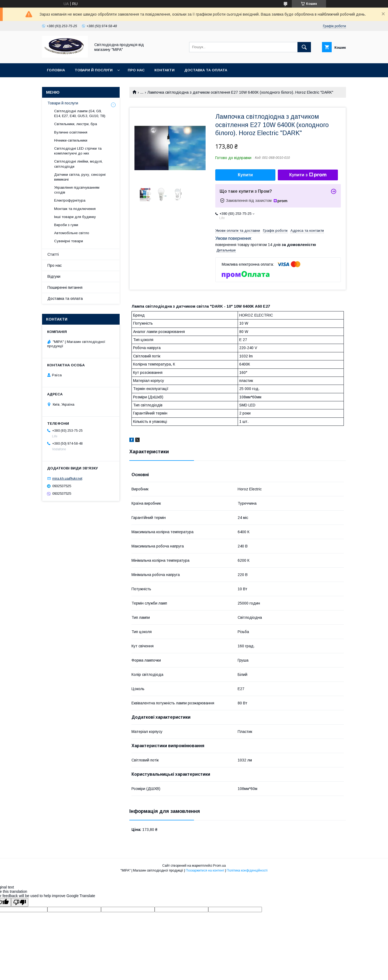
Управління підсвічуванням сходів (77, 190)
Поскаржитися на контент (205, 870)
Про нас (136, 70)
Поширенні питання (65, 287)
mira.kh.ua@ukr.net (67, 478)
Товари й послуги (94, 70)
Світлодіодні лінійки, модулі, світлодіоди (78, 164)
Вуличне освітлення (71, 132)
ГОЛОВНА (56, 70)
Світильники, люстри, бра (76, 124)
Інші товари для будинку (75, 217)
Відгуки (54, 276)
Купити (245, 175)
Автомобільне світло (72, 233)
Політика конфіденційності (247, 870)
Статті (53, 254)
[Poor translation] (20, 902)
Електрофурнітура (70, 200)
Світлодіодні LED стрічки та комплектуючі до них (78, 151)
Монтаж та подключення (75, 209)
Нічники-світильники (71, 140)
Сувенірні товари (69, 241)
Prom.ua (219, 866)
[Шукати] (304, 47)
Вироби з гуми (66, 225)
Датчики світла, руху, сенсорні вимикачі (80, 177)
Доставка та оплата (206, 70)
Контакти (164, 70)
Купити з (308, 175)
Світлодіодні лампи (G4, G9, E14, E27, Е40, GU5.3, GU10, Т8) (80, 113)
